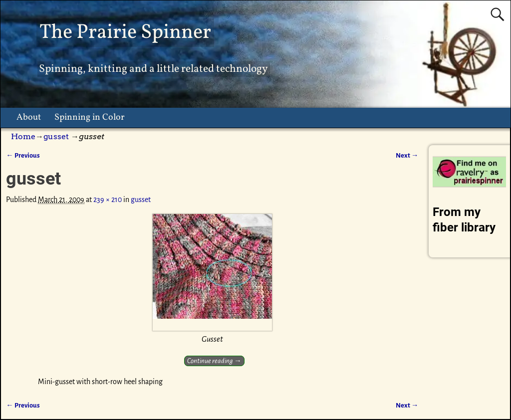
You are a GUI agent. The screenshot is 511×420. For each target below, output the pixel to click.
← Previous (23, 155)
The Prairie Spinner (125, 33)
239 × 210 (108, 200)
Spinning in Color (90, 117)
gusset (56, 136)
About (29, 117)
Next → (407, 155)
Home (23, 136)
